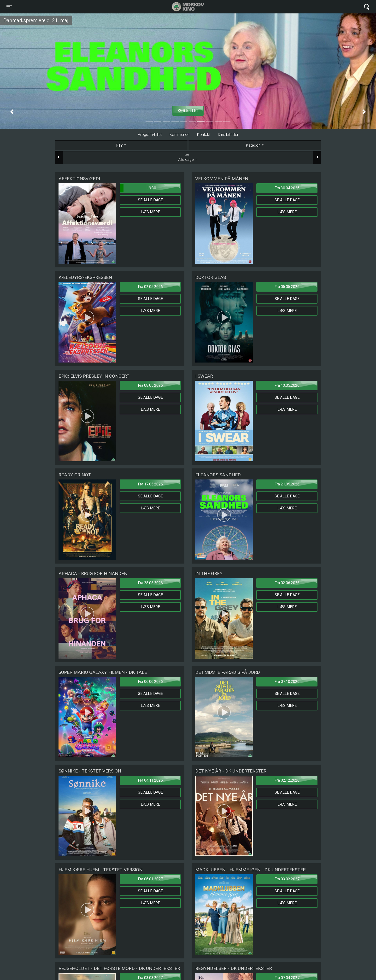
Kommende (179, 135)
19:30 (138, 188)
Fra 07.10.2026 (287, 682)
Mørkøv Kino (183, 7)
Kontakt (204, 135)
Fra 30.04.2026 (287, 188)
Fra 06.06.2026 (150, 682)
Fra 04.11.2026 (150, 780)
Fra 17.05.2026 (150, 484)
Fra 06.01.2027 (150, 879)
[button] (12, 112)
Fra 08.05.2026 (150, 385)
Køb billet (188, 111)
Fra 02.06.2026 (287, 583)
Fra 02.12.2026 (287, 780)
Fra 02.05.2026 (150, 287)
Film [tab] (120, 145)
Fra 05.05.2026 (287, 287)
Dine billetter (228, 135)
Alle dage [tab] (188, 157)
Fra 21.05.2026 (287, 484)
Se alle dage (150, 200)
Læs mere (150, 212)
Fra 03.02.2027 (287, 879)
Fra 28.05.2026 (150, 583)
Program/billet (150, 135)
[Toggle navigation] (9, 7)
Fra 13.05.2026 (287, 385)
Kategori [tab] (253, 145)
